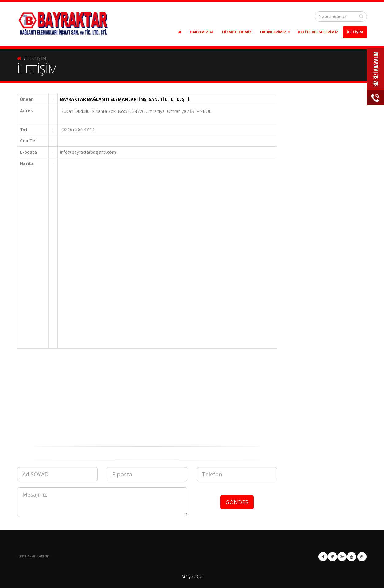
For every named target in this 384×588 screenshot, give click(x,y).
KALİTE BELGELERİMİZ (318, 32)
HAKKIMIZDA (202, 32)
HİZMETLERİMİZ (237, 32)
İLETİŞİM (355, 32)
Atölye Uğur (192, 577)
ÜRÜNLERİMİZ (273, 32)
